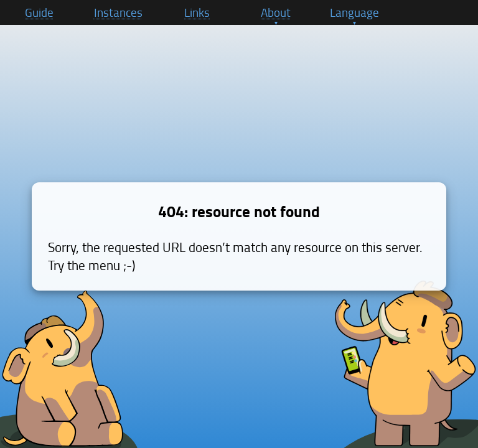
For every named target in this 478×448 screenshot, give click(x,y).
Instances (118, 12)
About (276, 12)
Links (197, 12)
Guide (39, 12)
